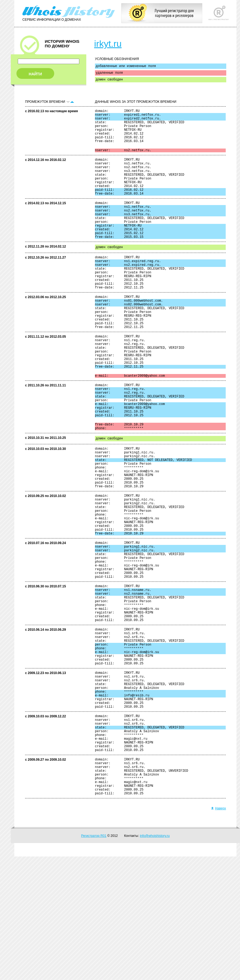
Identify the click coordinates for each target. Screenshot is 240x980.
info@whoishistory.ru (155, 959)
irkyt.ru (108, 44)
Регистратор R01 (94, 959)
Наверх (219, 932)
